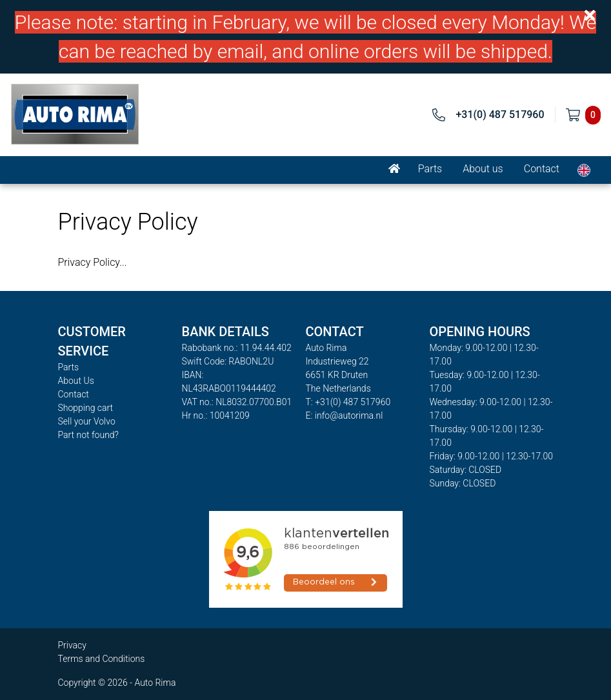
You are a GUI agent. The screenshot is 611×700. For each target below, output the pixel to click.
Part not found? (88, 435)
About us (483, 169)
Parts (430, 169)
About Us (76, 381)
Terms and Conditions (102, 659)
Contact (542, 169)
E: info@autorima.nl (345, 415)
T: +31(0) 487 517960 (348, 402)
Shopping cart (86, 408)
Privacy (72, 645)
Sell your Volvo (87, 421)
